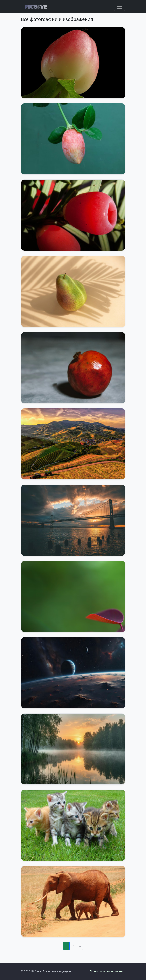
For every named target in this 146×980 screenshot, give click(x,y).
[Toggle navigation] (120, 7)
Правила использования (107, 971)
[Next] (80, 946)
